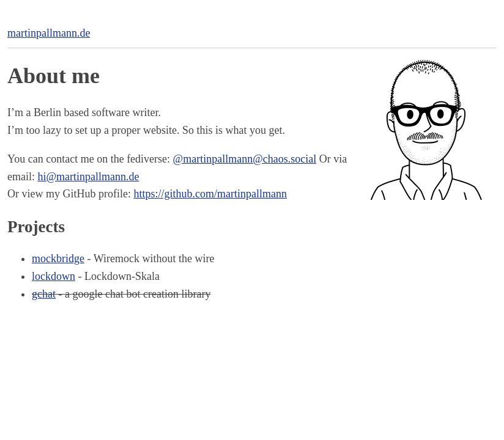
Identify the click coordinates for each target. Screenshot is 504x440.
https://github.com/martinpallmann (210, 194)
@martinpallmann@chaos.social (245, 159)
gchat (44, 294)
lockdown (54, 276)
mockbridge (58, 258)
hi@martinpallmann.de (88, 177)
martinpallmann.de (49, 33)
